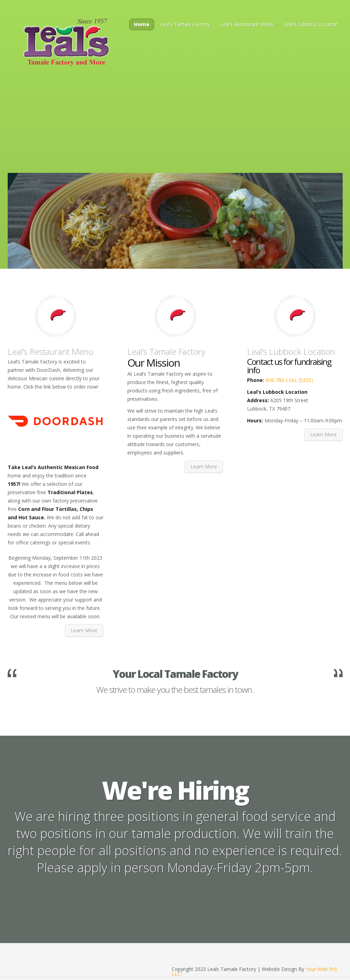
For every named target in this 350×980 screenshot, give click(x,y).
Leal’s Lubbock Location (311, 24)
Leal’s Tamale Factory (185, 24)
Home (142, 24)
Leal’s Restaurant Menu (247, 24)
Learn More (84, 630)
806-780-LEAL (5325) (289, 380)
